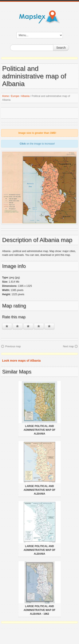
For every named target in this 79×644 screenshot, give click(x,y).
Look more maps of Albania (21, 361)
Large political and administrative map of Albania (39, 430)
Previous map (13, 346)
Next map (68, 346)
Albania (25, 96)
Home (5, 96)
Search (61, 48)
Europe (15, 96)
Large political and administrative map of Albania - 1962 (39, 610)
